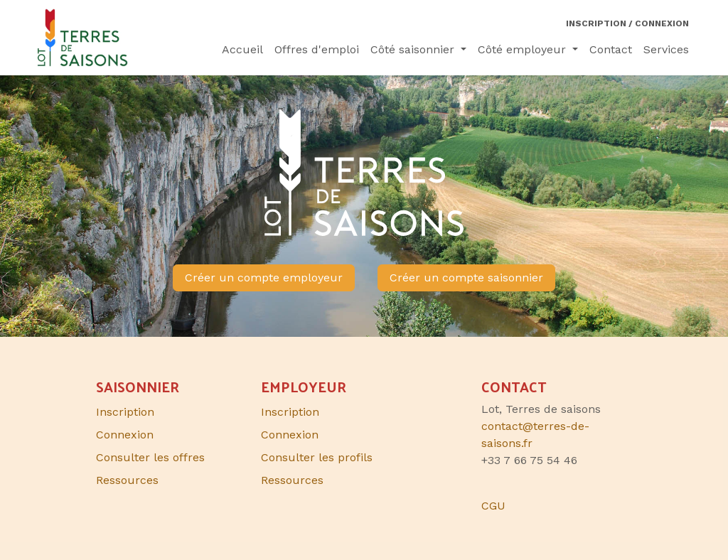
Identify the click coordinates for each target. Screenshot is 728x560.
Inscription (290, 412)
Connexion (290, 435)
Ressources (292, 480)
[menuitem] (242, 50)
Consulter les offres (150, 457)
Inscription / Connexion (627, 23)
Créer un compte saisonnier (466, 278)
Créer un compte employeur (264, 278)
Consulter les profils (317, 457)
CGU (493, 506)
